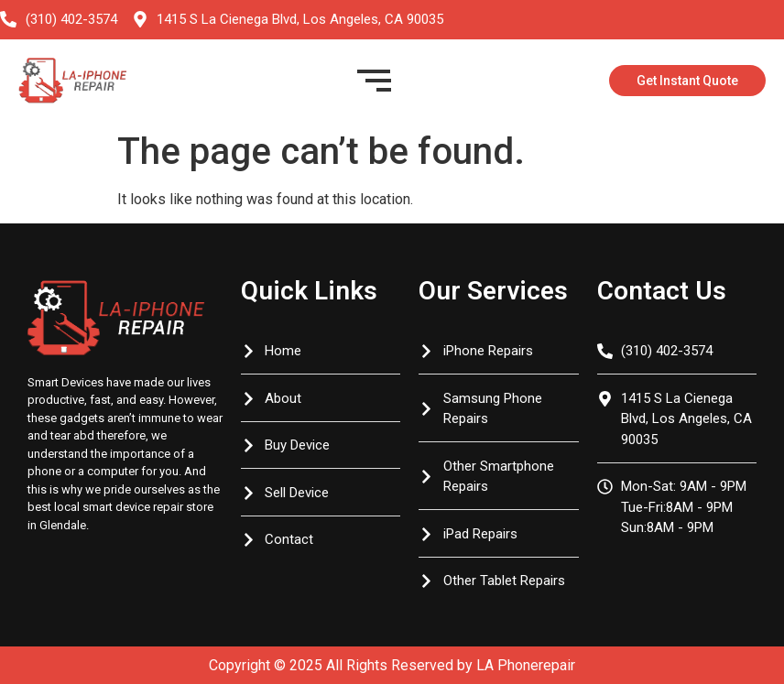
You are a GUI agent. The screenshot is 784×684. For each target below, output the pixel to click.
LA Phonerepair (526, 665)
